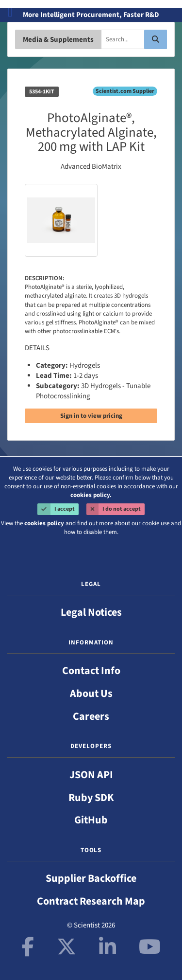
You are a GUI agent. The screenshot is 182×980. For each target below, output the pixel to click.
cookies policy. (91, 495)
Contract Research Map (91, 901)
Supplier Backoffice (91, 878)
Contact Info (91, 671)
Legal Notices (91, 612)
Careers (91, 716)
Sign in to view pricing (91, 416)
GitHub (91, 820)
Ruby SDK (91, 798)
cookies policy (44, 523)
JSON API (91, 775)
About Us (91, 694)
